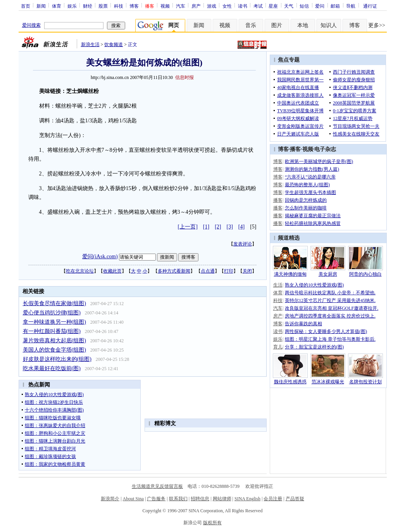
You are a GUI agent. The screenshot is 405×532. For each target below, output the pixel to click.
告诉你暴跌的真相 (303, 324)
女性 (227, 6)
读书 (243, 6)
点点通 (208, 271)
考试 (258, 6)
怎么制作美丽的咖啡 (306, 208)
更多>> (377, 25)
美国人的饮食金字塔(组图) (54, 350)
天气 (289, 6)
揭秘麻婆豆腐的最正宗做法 (313, 216)
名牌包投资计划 (365, 382)
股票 (103, 6)
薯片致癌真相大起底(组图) (54, 341)
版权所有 (212, 523)
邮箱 (335, 6)
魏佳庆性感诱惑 (290, 382)
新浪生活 (90, 45)
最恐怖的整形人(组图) (307, 185)
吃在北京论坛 (80, 271)
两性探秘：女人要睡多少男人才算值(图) (326, 331)
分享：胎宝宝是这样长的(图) (314, 347)
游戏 (212, 6)
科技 (119, 6)
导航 (351, 6)
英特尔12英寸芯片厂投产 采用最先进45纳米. (330, 300)
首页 (26, 6)
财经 (88, 6)
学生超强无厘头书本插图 (310, 192)
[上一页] (188, 227)
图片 (277, 25)
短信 (304, 6)
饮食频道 (114, 45)
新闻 (41, 6)
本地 (303, 25)
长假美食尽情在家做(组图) (54, 303)
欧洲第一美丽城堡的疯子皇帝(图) (319, 161)
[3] (230, 227)
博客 (134, 6)
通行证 (370, 6)
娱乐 (72, 6)
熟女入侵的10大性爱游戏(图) (314, 285)
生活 (278, 285)
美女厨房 (328, 274)
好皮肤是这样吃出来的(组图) (57, 359)
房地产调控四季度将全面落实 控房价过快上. (330, 316)
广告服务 (156, 499)
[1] (206, 227)
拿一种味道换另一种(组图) (54, 322)
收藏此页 (112, 271)
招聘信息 (200, 499)
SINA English (247, 499)
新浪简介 (110, 499)
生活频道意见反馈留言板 (157, 486)
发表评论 (243, 244)
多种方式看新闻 (174, 271)
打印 (229, 271)
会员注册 (273, 499)
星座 (273, 6)
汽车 (181, 6)
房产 (196, 6)
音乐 (251, 25)
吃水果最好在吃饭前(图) (52, 368)
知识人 (329, 25)
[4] (241, 227)
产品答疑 (295, 499)
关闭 (247, 271)
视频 (165, 6)
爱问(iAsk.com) (100, 257)
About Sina (133, 499)
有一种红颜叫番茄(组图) (52, 331)
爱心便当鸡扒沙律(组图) (52, 313)
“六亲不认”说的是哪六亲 (310, 177)
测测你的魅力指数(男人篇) (312, 169)
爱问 (320, 6)
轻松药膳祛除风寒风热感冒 (313, 223)
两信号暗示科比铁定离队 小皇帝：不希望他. (330, 293)
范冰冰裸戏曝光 (328, 382)
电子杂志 (325, 149)
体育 (57, 6)
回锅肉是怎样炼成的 (306, 200)
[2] (218, 227)
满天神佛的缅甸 (290, 274)
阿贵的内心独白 (365, 274)
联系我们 (178, 499)
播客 (295, 149)
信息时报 (184, 77)
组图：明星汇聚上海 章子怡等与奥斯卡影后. (330, 339)
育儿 (278, 347)
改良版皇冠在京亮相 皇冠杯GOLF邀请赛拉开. (332, 308)
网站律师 (222, 499)
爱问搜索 (31, 25)
